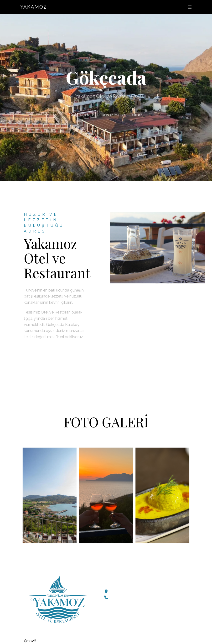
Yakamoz (34, 7)
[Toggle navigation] (188, 7)
